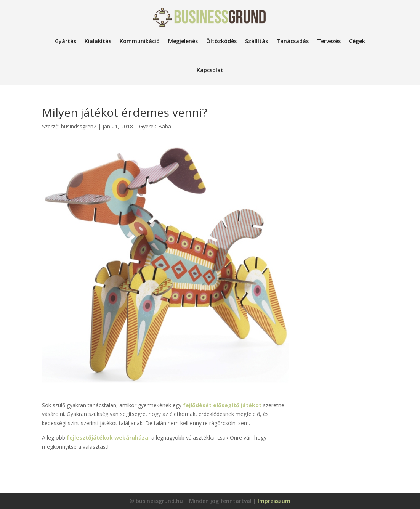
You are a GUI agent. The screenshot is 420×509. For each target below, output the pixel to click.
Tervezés (329, 41)
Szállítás (256, 41)
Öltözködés (221, 41)
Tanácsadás (293, 41)
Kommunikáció (140, 41)
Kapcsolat (210, 70)
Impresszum (274, 501)
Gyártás (66, 41)
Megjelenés (183, 41)
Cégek (357, 41)
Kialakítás (98, 41)
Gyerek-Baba (155, 126)
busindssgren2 (79, 126)
